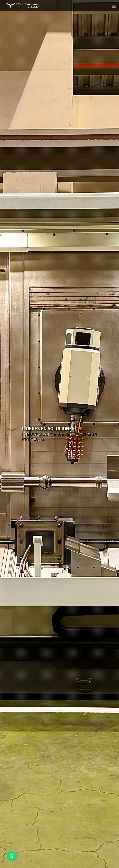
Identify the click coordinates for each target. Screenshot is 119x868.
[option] (60, 434)
